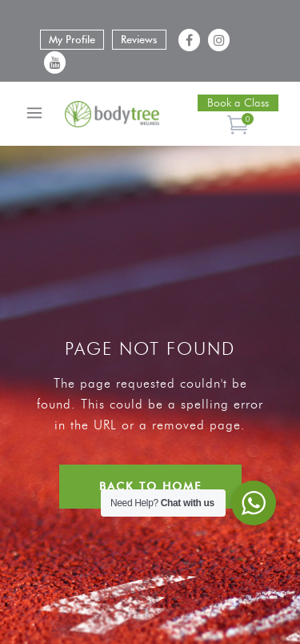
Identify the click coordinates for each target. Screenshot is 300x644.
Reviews (139, 39)
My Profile (72, 39)
